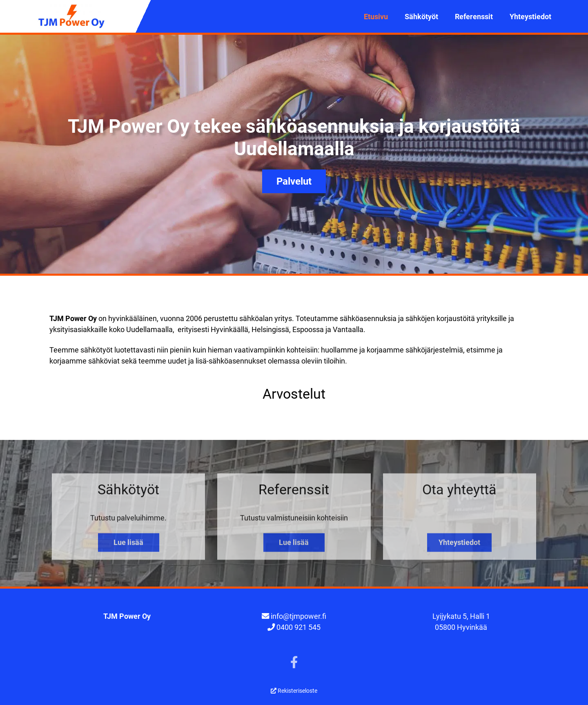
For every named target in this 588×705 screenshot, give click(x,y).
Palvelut (294, 181)
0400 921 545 (298, 627)
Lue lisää (128, 546)
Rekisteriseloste (294, 691)
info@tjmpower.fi (298, 616)
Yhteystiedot (530, 17)
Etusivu (376, 17)
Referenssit (474, 17)
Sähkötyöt (421, 17)
